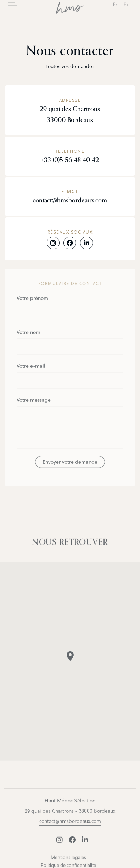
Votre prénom (70, 310)
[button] (70, 658)
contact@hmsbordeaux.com (70, 200)
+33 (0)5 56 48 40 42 (70, 160)
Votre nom (70, 344)
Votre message (70, 425)
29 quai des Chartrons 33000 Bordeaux (70, 114)
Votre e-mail (70, 378)
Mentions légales (68, 859)
